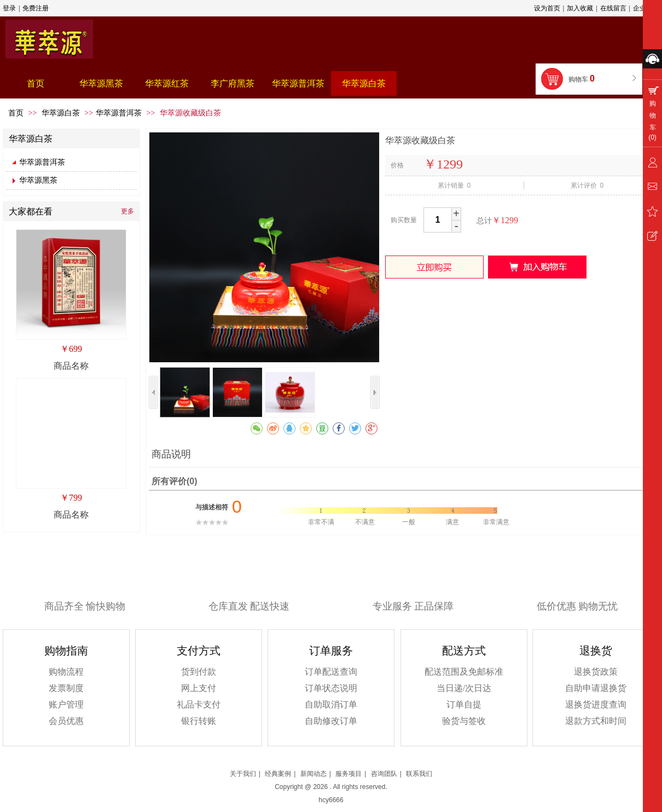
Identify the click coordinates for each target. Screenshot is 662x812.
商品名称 (71, 366)
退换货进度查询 (596, 704)
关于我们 (243, 774)
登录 (9, 8)
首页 (16, 113)
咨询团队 (384, 774)
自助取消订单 (331, 704)
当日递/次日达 (464, 688)
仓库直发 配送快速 (249, 606)
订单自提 (464, 704)
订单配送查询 (331, 672)
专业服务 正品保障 (413, 606)
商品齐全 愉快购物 (85, 606)
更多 (127, 211)
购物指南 (66, 651)
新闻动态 (313, 774)
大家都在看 (31, 211)
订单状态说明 (331, 688)
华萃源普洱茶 (119, 113)
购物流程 (66, 672)
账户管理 (66, 704)
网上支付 (199, 688)
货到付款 (199, 672)
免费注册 (36, 8)
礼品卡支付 (199, 704)
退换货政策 (596, 672)
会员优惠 (66, 721)
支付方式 (199, 651)
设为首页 (547, 8)
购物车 (582, 79)
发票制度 (66, 688)
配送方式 (464, 651)
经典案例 (278, 774)
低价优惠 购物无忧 (577, 606)
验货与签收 (464, 721)
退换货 (596, 651)
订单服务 (331, 651)
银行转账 (199, 721)
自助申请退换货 (596, 688)
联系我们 (419, 774)
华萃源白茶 (62, 113)
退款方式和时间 (596, 721)
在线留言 (613, 8)
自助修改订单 (331, 721)
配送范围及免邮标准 (464, 672)
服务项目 (349, 774)
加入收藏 (580, 8)
